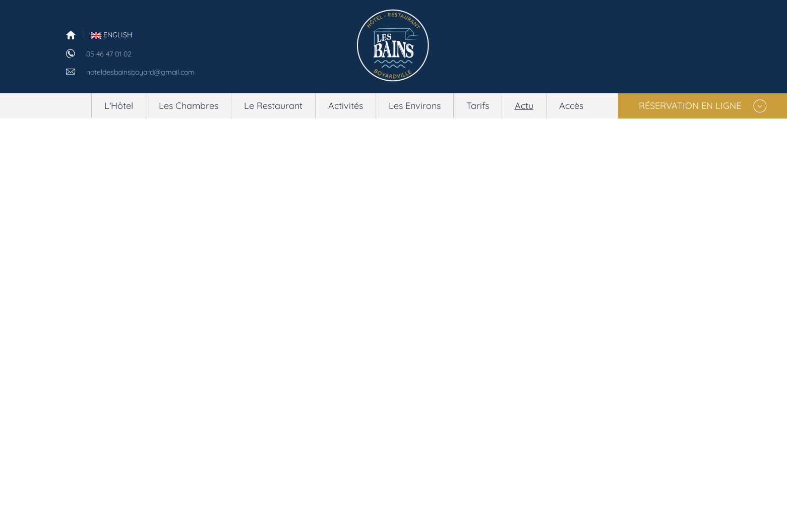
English (111, 35)
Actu (524, 106)
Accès (571, 106)
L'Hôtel (119, 106)
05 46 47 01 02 (109, 54)
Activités (346, 106)
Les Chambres (189, 106)
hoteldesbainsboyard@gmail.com (140, 72)
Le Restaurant (273, 106)
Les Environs (415, 106)
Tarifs (478, 106)
